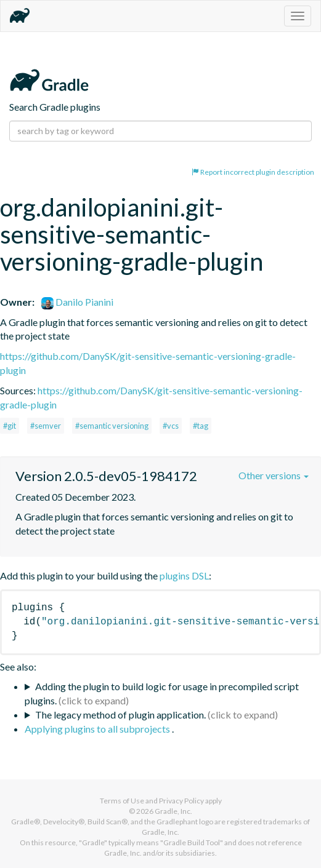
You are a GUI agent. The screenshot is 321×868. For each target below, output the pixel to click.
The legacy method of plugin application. (120, 715)
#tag (201, 426)
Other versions (274, 475)
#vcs (171, 426)
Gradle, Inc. (173, 811)
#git (10, 426)
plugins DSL (184, 575)
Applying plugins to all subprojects (98, 729)
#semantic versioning (112, 426)
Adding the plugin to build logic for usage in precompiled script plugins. (162, 693)
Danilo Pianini (77, 302)
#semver (46, 426)
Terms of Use (122, 801)
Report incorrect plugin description (253, 172)
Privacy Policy (181, 801)
